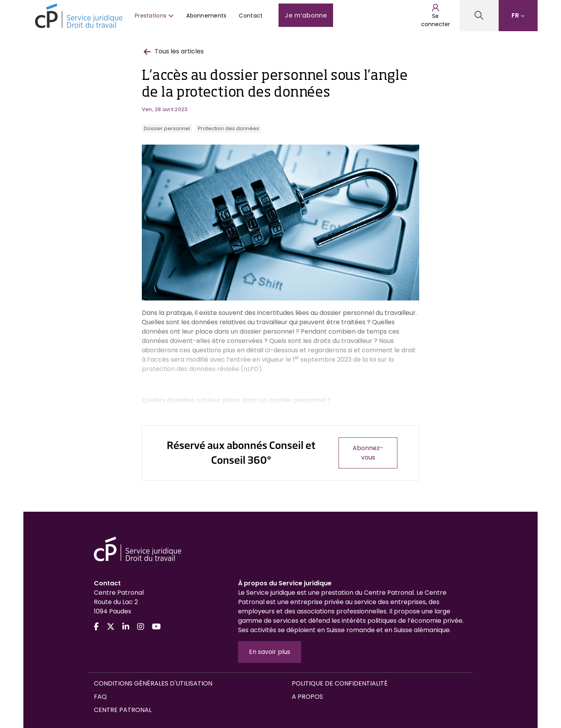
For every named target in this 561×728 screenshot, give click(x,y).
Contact (251, 16)
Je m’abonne (306, 15)
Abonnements (206, 16)
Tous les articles (174, 51)
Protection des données (228, 128)
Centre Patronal (123, 710)
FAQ (100, 697)
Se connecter (436, 16)
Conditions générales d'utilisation (153, 683)
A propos (307, 697)
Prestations (154, 16)
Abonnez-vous (368, 453)
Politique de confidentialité (340, 683)
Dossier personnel (167, 128)
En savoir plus (270, 652)
